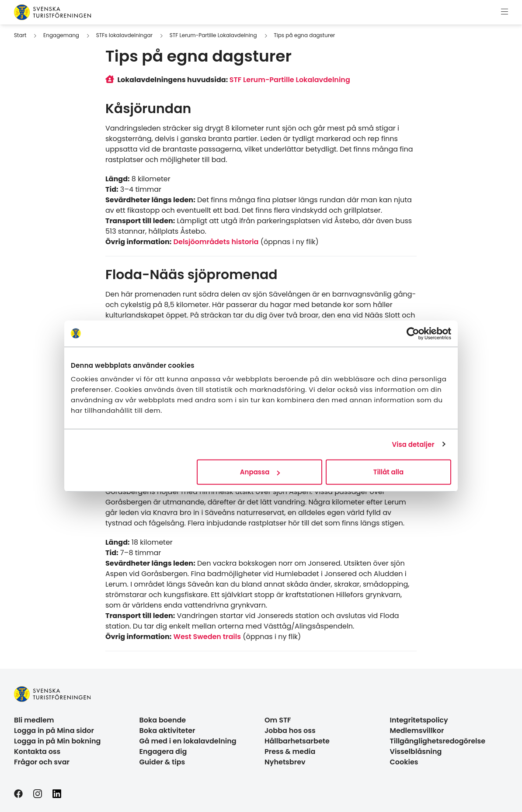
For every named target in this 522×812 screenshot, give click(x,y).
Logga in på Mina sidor (54, 731)
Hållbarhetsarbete (297, 741)
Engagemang (61, 35)
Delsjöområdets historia (216, 242)
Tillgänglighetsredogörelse (438, 741)
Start (20, 35)
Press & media (290, 752)
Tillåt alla (388, 472)
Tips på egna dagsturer (304, 35)
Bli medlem (34, 720)
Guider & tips (162, 762)
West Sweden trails (207, 637)
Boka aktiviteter (167, 731)
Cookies (404, 762)
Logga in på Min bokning (57, 741)
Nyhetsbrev (285, 762)
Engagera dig (163, 752)
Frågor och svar (42, 762)
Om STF (278, 720)
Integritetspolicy (419, 720)
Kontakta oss (37, 752)
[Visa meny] (505, 12)
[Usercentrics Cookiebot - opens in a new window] (413, 333)
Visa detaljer (413, 444)
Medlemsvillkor (417, 731)
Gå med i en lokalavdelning (188, 741)
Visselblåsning (416, 752)
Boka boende (163, 720)
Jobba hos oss (290, 731)
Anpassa (260, 472)
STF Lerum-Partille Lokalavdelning (213, 35)
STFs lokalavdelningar (124, 35)
